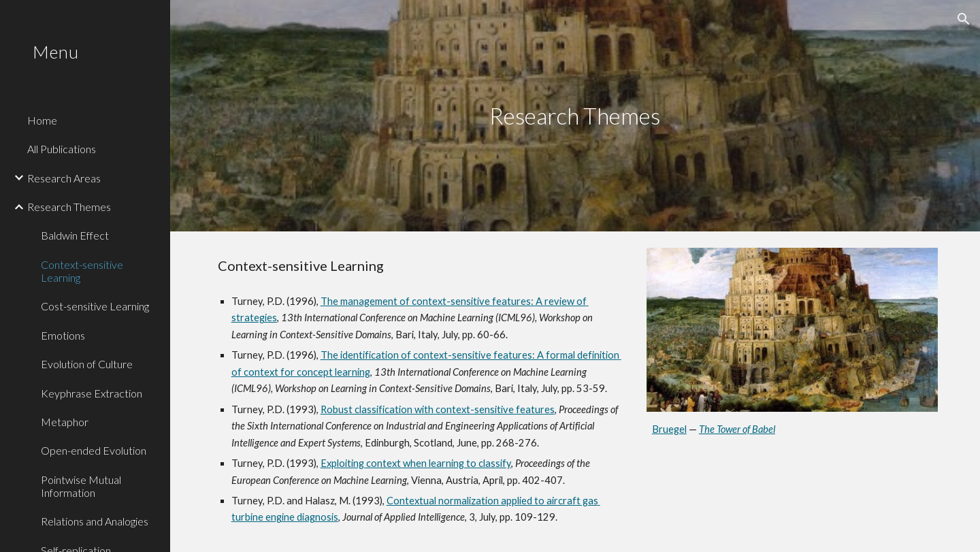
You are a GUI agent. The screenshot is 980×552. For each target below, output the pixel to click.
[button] (964, 19)
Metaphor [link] (65, 422)
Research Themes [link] (69, 207)
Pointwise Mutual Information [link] (81, 486)
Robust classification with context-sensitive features (438, 409)
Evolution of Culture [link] (87, 364)
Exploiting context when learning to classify (416, 463)
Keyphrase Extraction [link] (92, 393)
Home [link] (42, 120)
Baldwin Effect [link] (75, 235)
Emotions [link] (63, 335)
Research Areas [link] (64, 178)
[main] (575, 116)
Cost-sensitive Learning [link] (95, 306)
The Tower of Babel (737, 429)
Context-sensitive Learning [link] (82, 271)
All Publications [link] (62, 149)
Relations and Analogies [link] (95, 521)
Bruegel (669, 429)
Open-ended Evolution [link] (94, 450)
